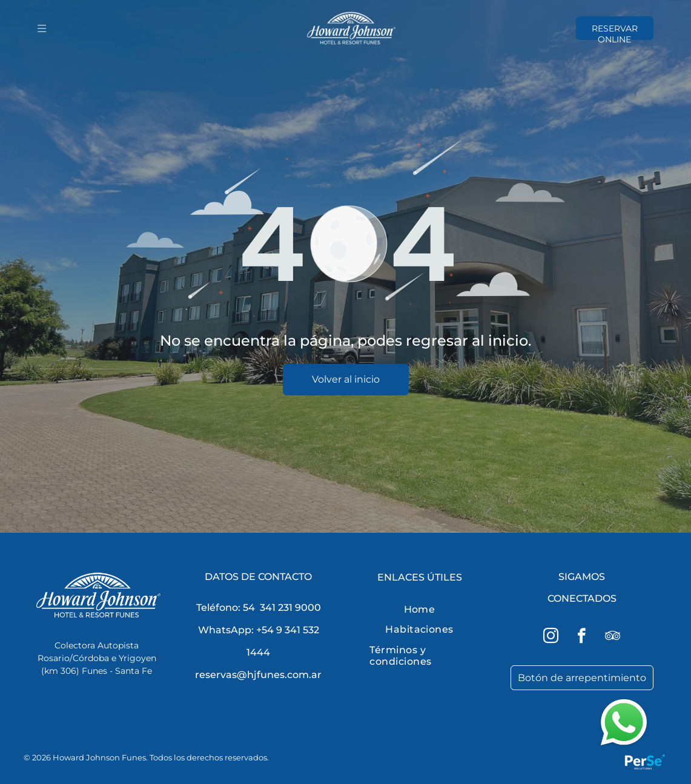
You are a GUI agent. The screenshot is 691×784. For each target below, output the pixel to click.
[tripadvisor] (613, 638)
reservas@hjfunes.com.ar (258, 675)
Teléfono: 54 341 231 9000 (259, 608)
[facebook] (582, 638)
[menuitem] (419, 609)
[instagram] (551, 638)
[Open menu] (42, 28)
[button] (586, 723)
